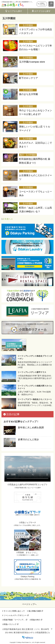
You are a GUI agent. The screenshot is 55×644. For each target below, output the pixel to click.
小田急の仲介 (35, 620)
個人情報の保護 (35, 611)
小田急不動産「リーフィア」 (14, 620)
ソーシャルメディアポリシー (15, 615)
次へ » (10, 219)
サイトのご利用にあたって (14, 611)
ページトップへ (29, 604)
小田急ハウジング (9, 624)
